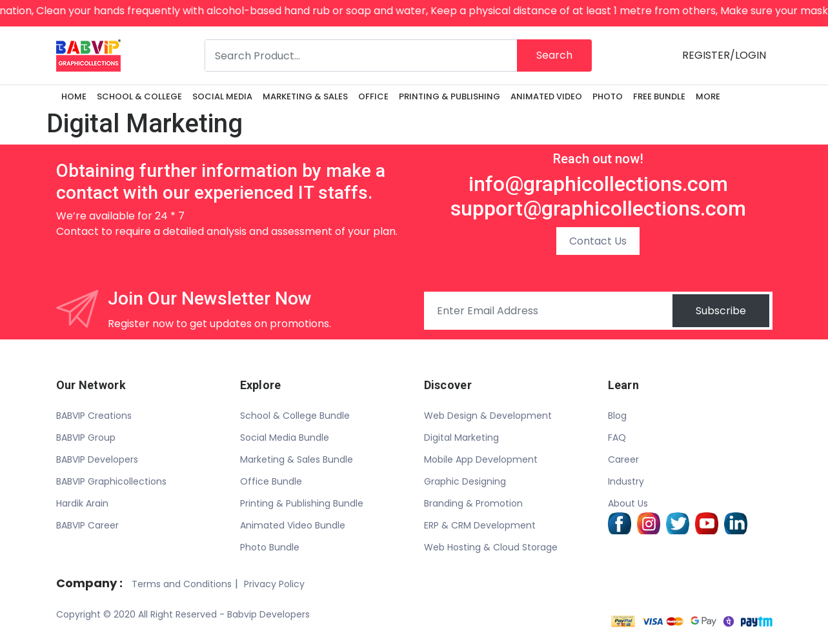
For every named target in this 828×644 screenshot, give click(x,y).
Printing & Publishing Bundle (302, 503)
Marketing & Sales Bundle (297, 459)
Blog (617, 416)
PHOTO (608, 96)
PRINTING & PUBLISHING (449, 96)
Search (554, 55)
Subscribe (721, 311)
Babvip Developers (268, 614)
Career (623, 459)
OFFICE (373, 96)
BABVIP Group (86, 438)
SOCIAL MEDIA (222, 96)
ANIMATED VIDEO (546, 96)
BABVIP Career (87, 525)
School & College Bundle (295, 416)
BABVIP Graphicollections (111, 481)
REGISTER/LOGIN (724, 55)
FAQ (617, 438)
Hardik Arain (82, 503)
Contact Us (598, 241)
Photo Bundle (270, 547)
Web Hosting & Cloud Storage (491, 547)
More (708, 96)
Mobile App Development (481, 459)
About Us (628, 503)
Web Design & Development (488, 416)
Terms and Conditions (182, 584)
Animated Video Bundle (293, 525)
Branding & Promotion (473, 503)
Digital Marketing (461, 438)
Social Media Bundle (285, 438)
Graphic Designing (465, 481)
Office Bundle (271, 481)
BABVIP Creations (94, 416)
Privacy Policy (274, 584)
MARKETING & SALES (305, 96)
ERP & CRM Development (480, 525)
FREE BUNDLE (659, 96)
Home (74, 96)
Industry (626, 481)
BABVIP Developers (97, 459)
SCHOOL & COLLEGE (139, 96)
